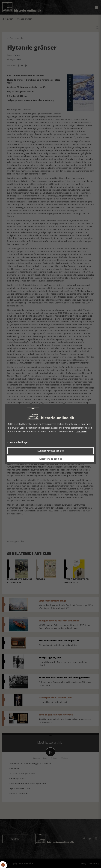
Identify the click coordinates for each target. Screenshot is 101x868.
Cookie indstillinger (18, 442)
